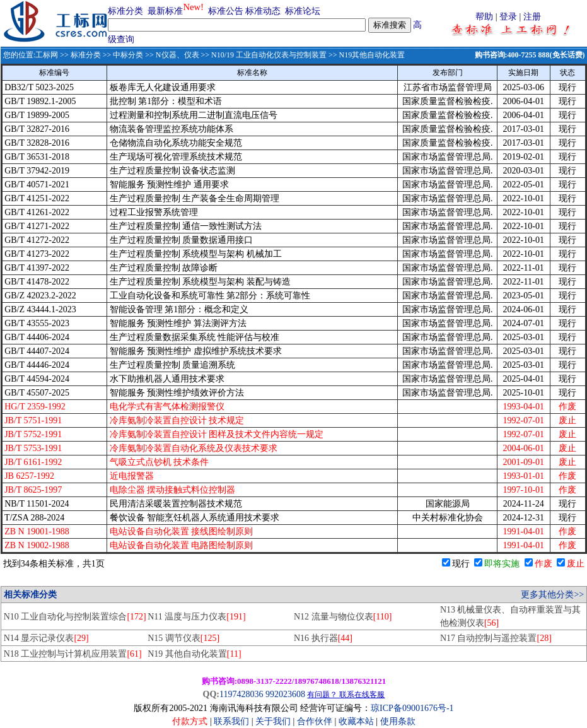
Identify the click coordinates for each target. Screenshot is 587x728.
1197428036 (241, 694)
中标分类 (128, 55)
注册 (532, 17)
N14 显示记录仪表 (46, 638)
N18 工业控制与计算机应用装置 (73, 654)
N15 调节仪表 (183, 638)
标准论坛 (303, 11)
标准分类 (125, 11)
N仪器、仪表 (177, 55)
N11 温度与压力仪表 (196, 617)
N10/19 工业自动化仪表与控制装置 (269, 55)
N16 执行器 (323, 638)
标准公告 (226, 11)
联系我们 (231, 721)
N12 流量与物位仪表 (343, 617)
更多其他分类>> (552, 595)
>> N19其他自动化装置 (366, 55)
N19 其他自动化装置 (194, 654)
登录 (508, 17)
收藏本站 (356, 721)
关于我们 (274, 721)
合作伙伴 (315, 721)
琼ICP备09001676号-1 (412, 708)
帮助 (484, 17)
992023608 (285, 694)
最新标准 (165, 11)
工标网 (47, 55)
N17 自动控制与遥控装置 (496, 638)
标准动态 (263, 11)
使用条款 (398, 721)
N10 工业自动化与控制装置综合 (75, 617)
